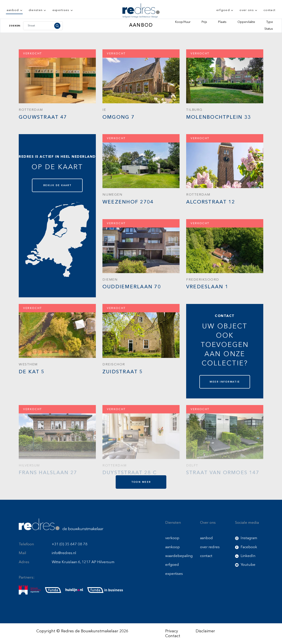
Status (269, 29)
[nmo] (30, 590)
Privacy (172, 631)
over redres (210, 547)
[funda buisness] (105, 590)
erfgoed (223, 10)
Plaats (222, 22)
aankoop (173, 547)
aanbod (13, 10)
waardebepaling (179, 556)
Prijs (204, 22)
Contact (173, 636)
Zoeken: (15, 26)
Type (270, 22)
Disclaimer (205, 631)
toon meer (141, 482)
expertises (61, 10)
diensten (36, 10)
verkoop (172, 538)
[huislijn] (74, 590)
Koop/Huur (183, 22)
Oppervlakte (246, 22)
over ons (247, 10)
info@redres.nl (64, 553)
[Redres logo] (141, 11)
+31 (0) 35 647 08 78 (70, 544)
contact (269, 10)
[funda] (53, 590)
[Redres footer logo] (61, 524)
